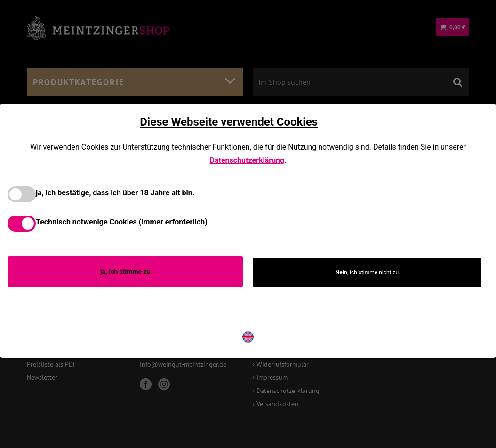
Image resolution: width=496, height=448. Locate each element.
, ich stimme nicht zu (367, 272)
